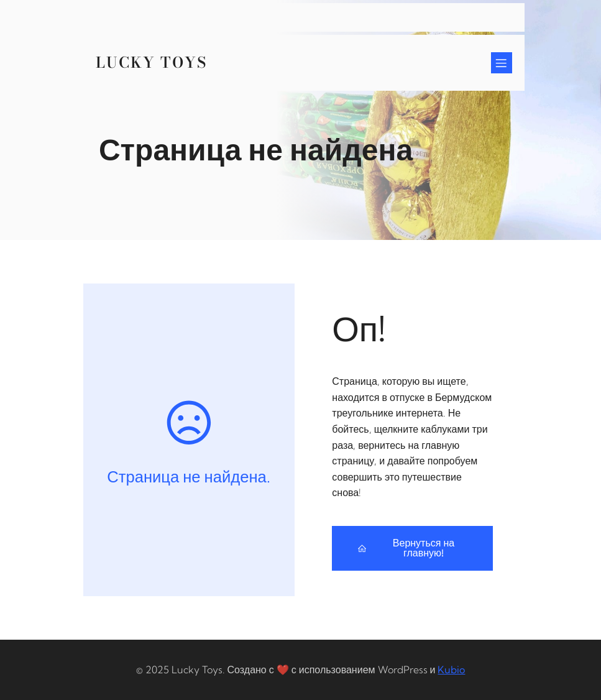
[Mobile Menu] (502, 63)
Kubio (451, 670)
